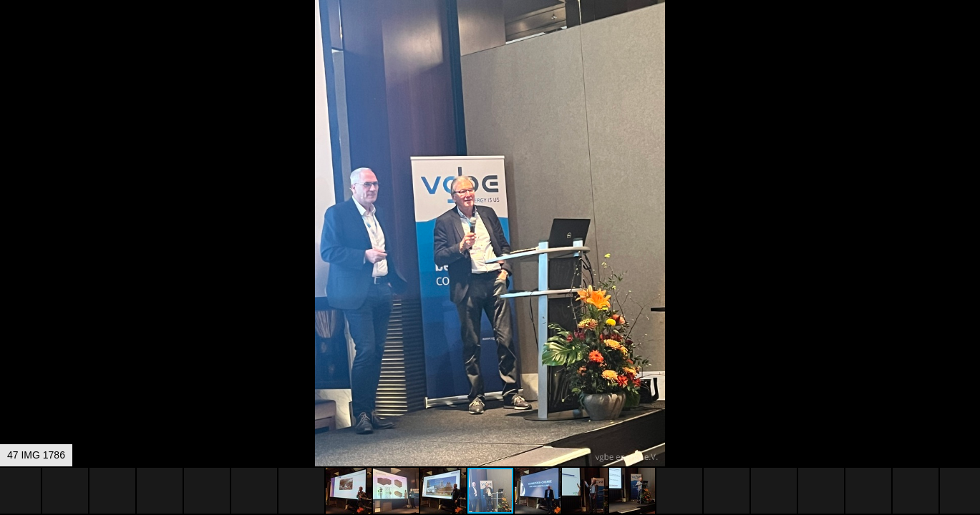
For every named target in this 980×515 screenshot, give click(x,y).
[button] (967, 37)
